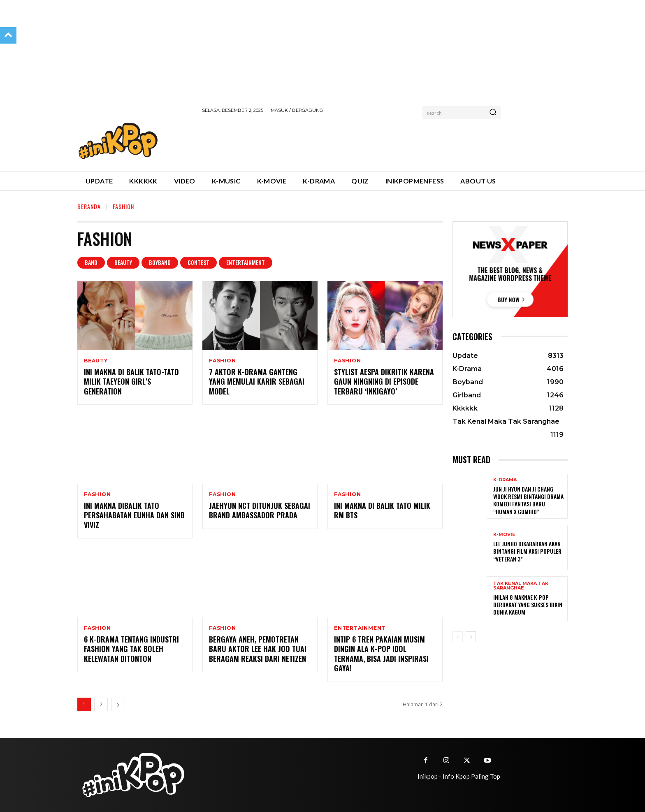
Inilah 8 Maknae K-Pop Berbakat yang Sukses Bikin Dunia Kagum (528, 604)
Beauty (123, 263)
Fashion (223, 361)
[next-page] (118, 704)
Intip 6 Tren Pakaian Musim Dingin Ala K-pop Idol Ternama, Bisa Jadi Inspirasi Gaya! (381, 654)
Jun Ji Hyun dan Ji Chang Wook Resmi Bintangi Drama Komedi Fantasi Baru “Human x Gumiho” (528, 500)
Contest (198, 263)
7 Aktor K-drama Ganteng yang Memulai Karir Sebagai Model (257, 382)
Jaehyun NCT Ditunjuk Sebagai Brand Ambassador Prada (260, 510)
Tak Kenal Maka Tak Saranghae (521, 586)
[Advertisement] (352, 141)
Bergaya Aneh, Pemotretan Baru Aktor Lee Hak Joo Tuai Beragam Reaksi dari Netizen (258, 649)
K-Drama (505, 480)
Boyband (160, 263)
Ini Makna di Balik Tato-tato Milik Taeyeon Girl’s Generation (131, 382)
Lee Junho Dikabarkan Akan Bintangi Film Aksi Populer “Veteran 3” (527, 551)
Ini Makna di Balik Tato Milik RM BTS (382, 510)
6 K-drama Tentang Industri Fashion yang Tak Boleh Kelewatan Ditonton (131, 649)
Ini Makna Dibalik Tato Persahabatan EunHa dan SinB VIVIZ (134, 515)
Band (91, 263)
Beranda (89, 206)
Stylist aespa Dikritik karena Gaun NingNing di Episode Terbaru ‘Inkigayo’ (384, 382)
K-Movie (504, 535)
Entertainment (246, 263)
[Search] (493, 113)
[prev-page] (458, 637)
